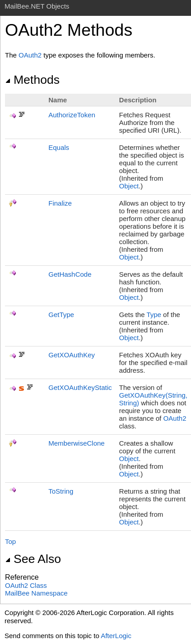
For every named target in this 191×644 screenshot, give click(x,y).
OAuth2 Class (26, 585)
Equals (59, 147)
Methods (32, 80)
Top (10, 541)
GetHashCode (70, 274)
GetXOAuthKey (72, 355)
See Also (33, 559)
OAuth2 (30, 55)
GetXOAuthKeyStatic (80, 387)
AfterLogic (116, 636)
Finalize (60, 203)
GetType (61, 315)
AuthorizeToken (72, 115)
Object (129, 186)
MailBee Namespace (36, 593)
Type (154, 315)
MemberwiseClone (76, 443)
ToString (61, 491)
